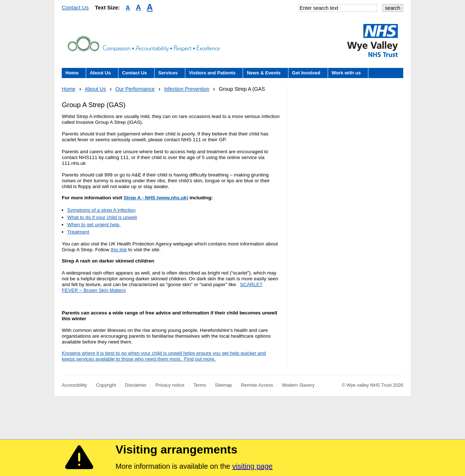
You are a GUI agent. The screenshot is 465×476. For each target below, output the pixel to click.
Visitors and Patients (212, 73)
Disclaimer (136, 385)
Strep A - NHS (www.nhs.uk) (156, 198)
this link (119, 250)
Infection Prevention (187, 89)
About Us (100, 73)
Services (168, 73)
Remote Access (257, 385)
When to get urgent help (94, 225)
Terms (200, 385)
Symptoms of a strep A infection (101, 210)
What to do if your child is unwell (102, 217)
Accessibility (74, 385)
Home (72, 73)
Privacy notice (170, 385)
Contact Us (75, 7)
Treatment (78, 232)
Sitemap (224, 385)
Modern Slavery (299, 385)
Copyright (106, 385)
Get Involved (306, 73)
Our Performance (135, 89)
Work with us (346, 73)
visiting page (252, 466)
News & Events (264, 73)
